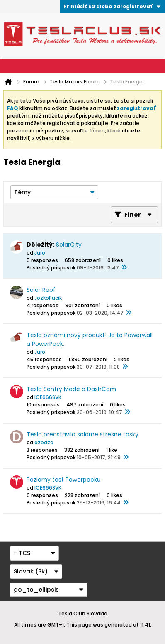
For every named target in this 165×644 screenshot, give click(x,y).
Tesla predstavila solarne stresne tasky (82, 434)
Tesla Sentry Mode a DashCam (71, 389)
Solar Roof (41, 290)
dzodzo (44, 442)
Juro (40, 253)
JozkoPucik (48, 298)
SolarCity (69, 245)
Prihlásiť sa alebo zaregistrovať (112, 6)
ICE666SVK (48, 397)
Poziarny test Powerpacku (64, 480)
